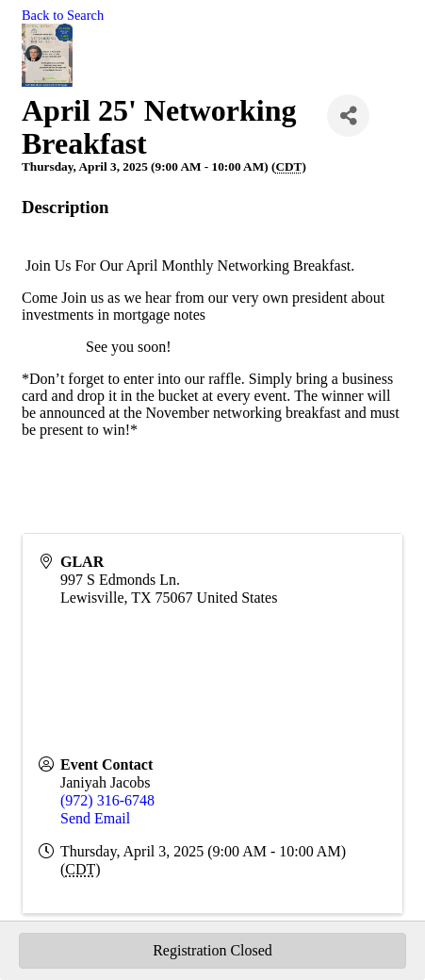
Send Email (95, 818)
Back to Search (63, 15)
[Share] (348, 116)
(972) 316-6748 (107, 800)
